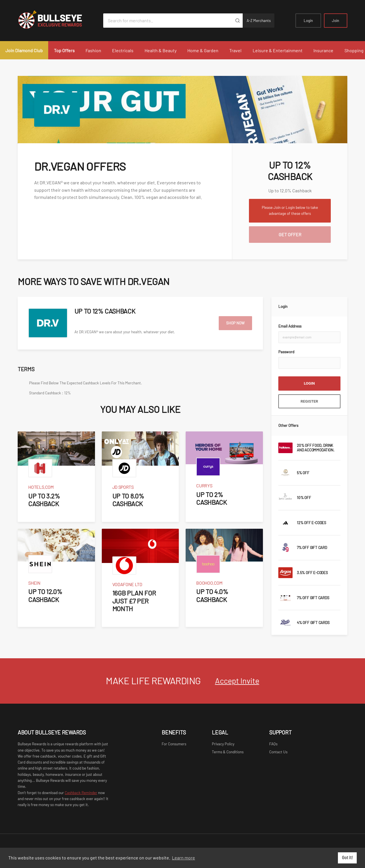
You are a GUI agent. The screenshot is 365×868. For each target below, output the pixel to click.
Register (309, 401)
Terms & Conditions (228, 752)
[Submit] (237, 21)
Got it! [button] (347, 858)
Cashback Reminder (81, 793)
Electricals (123, 50)
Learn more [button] (183, 858)
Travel (235, 50)
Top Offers (64, 50)
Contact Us (278, 752)
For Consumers (174, 744)
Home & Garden (203, 50)
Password (286, 352)
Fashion (93, 50)
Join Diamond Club (24, 50)
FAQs (273, 744)
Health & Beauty (161, 50)
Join (335, 21)
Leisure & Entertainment (278, 50)
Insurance (323, 50)
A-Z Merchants (259, 21)
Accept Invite (237, 681)
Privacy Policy (223, 744)
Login (308, 21)
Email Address (290, 326)
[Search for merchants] (168, 21)
